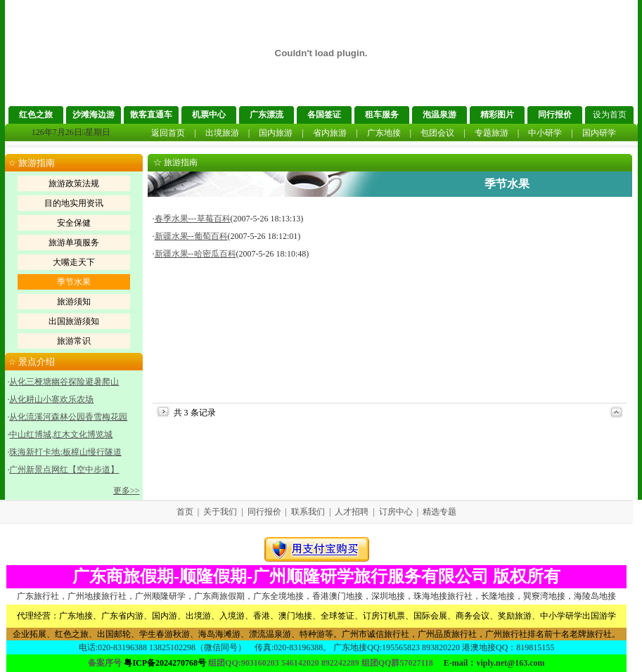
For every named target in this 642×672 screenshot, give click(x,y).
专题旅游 (492, 133)
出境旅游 (222, 133)
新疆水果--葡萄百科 (191, 236)
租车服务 (382, 115)
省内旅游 (330, 133)
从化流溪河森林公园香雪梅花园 (68, 417)
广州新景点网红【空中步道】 (64, 470)
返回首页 (168, 133)
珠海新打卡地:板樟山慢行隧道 (65, 452)
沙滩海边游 (94, 115)
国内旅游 (276, 133)
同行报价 (555, 115)
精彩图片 (497, 115)
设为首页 (610, 115)
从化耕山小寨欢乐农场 (51, 399)
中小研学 (545, 133)
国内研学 (599, 133)
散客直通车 (151, 115)
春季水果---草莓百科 (193, 219)
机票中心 (209, 115)
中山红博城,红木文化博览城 (61, 434)
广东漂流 (267, 115)
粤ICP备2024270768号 (165, 663)
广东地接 (384, 133)
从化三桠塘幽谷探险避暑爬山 (64, 382)
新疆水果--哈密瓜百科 (195, 254)
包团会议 (437, 133)
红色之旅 (36, 115)
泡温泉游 (439, 115)
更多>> (127, 491)
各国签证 (324, 115)
